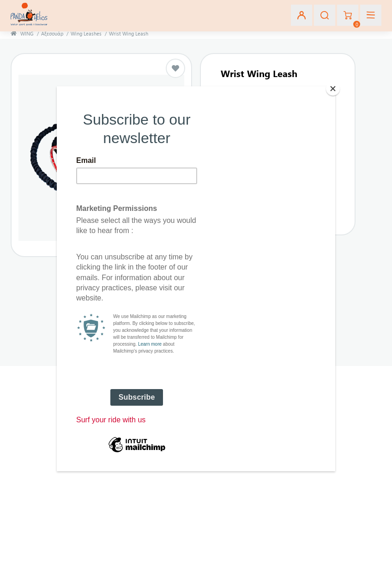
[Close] (333, 89)
